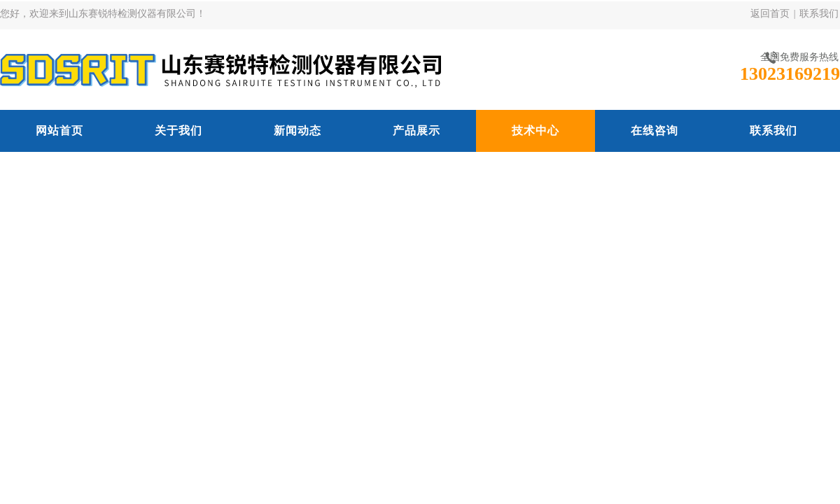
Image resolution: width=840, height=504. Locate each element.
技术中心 (535, 131)
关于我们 (178, 131)
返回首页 (770, 14)
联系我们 (819, 14)
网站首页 (59, 131)
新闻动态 (297, 131)
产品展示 (416, 131)
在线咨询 (654, 131)
